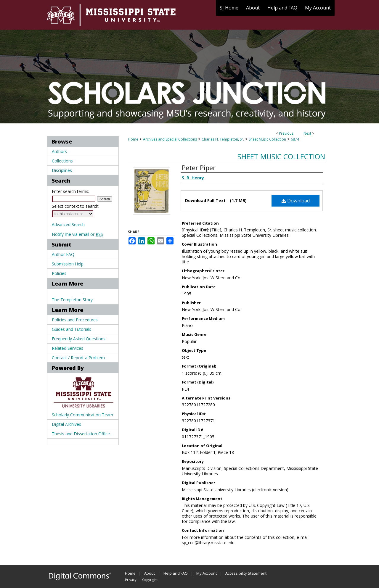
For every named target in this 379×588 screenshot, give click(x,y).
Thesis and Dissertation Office (81, 434)
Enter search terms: (70, 191)
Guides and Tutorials (72, 329)
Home (133, 139)
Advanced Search (68, 224)
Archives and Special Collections (170, 139)
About (150, 573)
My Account (207, 573)
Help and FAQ (176, 573)
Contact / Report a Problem (78, 358)
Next (307, 133)
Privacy (131, 580)
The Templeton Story (72, 300)
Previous (286, 133)
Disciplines (62, 170)
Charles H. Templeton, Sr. (223, 139)
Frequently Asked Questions (79, 339)
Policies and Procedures (75, 320)
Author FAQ (63, 254)
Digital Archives (66, 424)
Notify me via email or (77, 234)
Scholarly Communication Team (82, 415)
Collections (62, 161)
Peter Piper (199, 167)
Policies (59, 273)
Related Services (68, 348)
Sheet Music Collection (267, 139)
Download (296, 201)
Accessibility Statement (246, 573)
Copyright (150, 580)
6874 (295, 139)
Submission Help (68, 264)
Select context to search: (76, 206)
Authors (59, 151)
